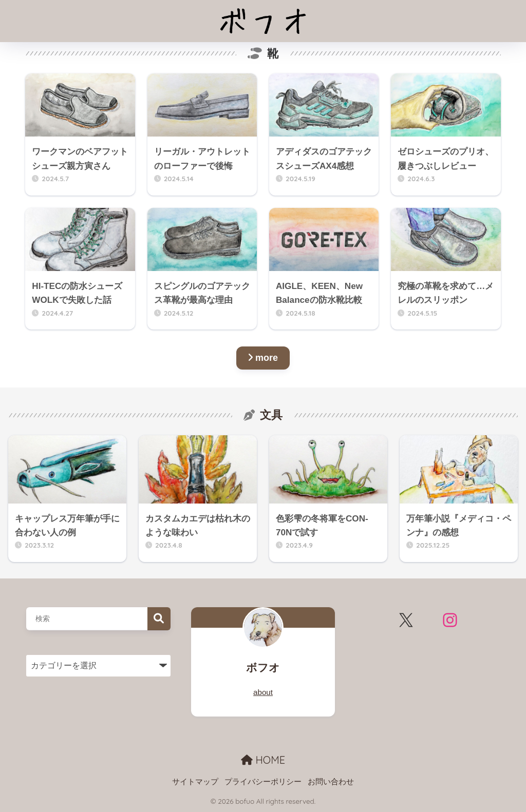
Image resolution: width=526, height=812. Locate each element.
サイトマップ (195, 782)
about (263, 692)
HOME (263, 760)
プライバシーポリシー (263, 782)
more (263, 358)
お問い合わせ (331, 782)
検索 (159, 619)
